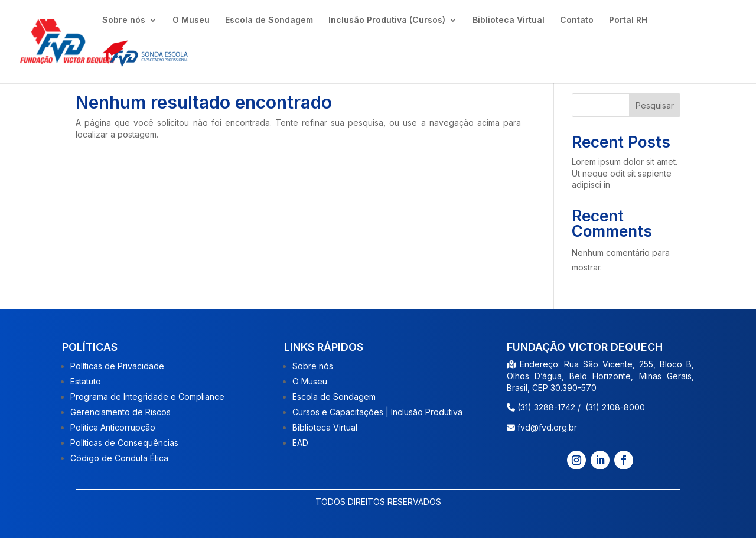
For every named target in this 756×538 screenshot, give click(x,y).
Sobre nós (124, 20)
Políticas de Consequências (124, 443)
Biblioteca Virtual (509, 20)
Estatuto (86, 381)
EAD (300, 443)
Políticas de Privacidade (117, 366)
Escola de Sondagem (269, 20)
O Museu (191, 20)
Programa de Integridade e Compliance (147, 397)
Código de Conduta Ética (119, 458)
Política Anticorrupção (113, 427)
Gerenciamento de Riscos (120, 412)
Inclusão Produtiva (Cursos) (387, 20)
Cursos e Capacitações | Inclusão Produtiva (377, 412)
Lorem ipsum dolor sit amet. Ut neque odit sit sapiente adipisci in (625, 173)
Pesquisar (655, 105)
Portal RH (628, 20)
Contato (577, 20)
